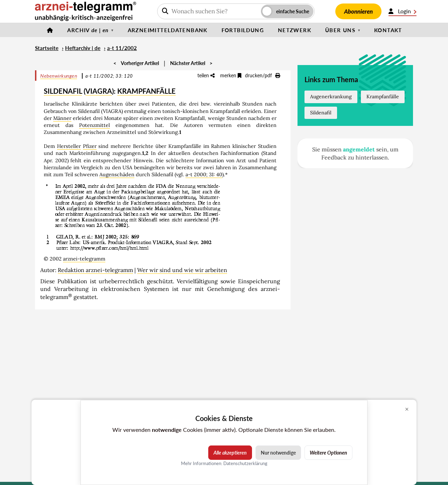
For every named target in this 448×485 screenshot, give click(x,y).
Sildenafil (321, 113)
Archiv (88, 30)
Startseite (47, 48)
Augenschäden (117, 174)
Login (402, 11)
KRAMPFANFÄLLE (146, 91)
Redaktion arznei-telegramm (95, 270)
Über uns (340, 30)
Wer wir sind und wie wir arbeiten (182, 270)
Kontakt (388, 30)
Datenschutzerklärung (245, 463)
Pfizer (90, 146)
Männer (62, 118)
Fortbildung (243, 30)
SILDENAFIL (63, 91)
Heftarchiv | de (83, 48)
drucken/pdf (262, 75)
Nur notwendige (278, 453)
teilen (206, 75)
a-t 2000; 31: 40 (204, 174)
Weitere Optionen (328, 453)
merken (231, 75)
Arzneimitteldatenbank (168, 30)
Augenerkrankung (331, 97)
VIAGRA (99, 91)
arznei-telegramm (84, 259)
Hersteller (69, 146)
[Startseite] (50, 30)
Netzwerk (295, 30)
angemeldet (359, 149)
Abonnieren (358, 11)
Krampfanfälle (383, 97)
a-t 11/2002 (122, 48)
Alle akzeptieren (230, 453)
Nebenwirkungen (59, 76)
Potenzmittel (94, 125)
